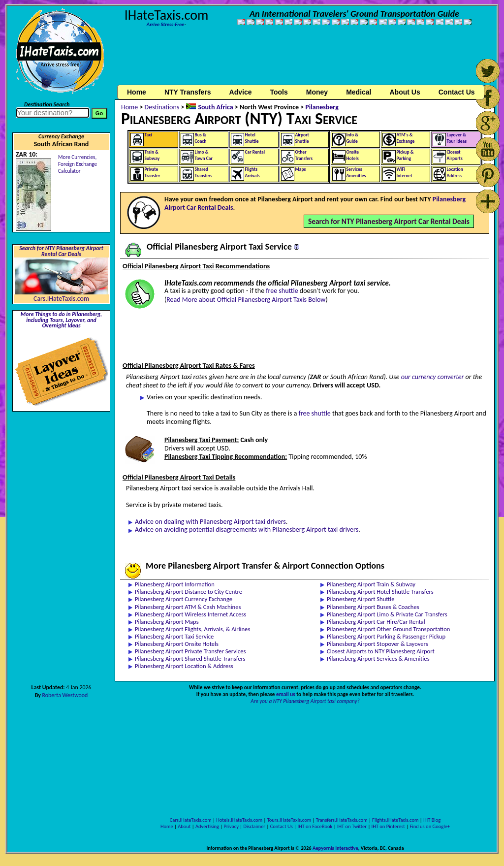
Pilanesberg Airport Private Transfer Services (190, 651)
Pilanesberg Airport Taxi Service (174, 636)
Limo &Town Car (204, 155)
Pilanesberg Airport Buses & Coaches (373, 607)
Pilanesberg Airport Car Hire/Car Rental (376, 622)
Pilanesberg (322, 107)
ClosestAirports (455, 155)
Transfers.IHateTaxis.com (342, 820)
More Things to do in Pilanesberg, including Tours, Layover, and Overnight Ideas (61, 320)
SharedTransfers (204, 173)
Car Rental (255, 152)
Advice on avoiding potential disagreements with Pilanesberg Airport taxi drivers (247, 529)
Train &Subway (152, 155)
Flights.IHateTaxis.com (395, 820)
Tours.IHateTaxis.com (289, 820)
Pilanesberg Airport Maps (167, 622)
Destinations (162, 107)
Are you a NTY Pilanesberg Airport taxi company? (305, 701)
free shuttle (282, 291)
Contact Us (282, 826)
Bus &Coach (201, 138)
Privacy (231, 826)
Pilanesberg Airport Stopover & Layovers (378, 644)
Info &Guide (352, 138)
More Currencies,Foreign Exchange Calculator (78, 164)
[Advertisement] (305, 61)
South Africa (215, 107)
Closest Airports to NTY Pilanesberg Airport (381, 651)
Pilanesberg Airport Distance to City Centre (189, 592)
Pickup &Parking (405, 155)
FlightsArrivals (252, 173)
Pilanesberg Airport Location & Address (184, 666)
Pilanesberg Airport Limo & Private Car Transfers (387, 614)
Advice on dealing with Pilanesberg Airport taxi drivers (210, 522)
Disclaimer (254, 826)
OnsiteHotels (353, 155)
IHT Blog (432, 820)
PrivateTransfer (153, 173)
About (184, 826)
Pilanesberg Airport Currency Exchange (184, 599)
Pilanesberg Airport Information (175, 584)
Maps (301, 169)
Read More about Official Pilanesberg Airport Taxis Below (246, 300)
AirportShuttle (302, 138)
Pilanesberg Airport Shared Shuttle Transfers (190, 658)
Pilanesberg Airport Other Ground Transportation (388, 629)
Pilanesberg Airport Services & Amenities (378, 658)
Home (137, 92)
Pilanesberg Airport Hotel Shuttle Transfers (380, 592)
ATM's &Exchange (406, 138)
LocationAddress (455, 173)
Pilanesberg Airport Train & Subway (371, 584)
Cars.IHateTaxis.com (61, 299)
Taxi (148, 135)
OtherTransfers (304, 155)
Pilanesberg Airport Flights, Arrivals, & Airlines (192, 629)
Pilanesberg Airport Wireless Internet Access (190, 614)
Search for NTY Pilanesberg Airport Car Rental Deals (389, 221)
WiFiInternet (405, 173)
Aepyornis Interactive (335, 848)
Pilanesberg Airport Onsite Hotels (177, 644)
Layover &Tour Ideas (457, 138)
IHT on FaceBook (315, 826)
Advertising (207, 826)
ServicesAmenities (356, 173)
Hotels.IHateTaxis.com (239, 820)
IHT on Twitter (352, 826)
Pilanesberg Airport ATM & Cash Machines (188, 607)
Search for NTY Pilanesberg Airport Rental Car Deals (61, 251)
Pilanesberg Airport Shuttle (361, 599)
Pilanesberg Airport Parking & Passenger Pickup (386, 636)
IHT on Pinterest (388, 826)
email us (286, 694)
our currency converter (433, 377)
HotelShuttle (252, 138)
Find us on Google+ (430, 826)
